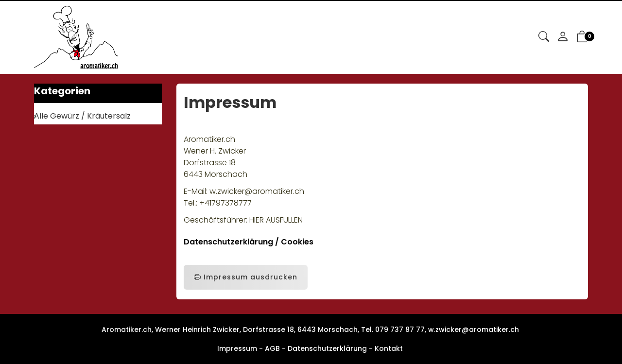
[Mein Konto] (563, 37)
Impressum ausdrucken (246, 277)
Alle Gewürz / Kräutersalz (82, 116)
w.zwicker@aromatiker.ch (474, 329)
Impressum (237, 348)
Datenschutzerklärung (327, 348)
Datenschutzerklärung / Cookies (249, 242)
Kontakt (389, 348)
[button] (544, 37)
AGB (272, 348)
